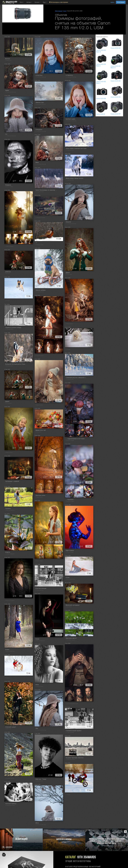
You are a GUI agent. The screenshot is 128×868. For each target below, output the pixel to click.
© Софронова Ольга (40, 292)
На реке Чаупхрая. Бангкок (75, 758)
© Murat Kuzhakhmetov (10, 510)
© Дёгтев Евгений (39, 781)
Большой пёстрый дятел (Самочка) (16, 364)
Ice (6, 134)
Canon (65, 11)
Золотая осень (40, 495)
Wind (37, 823)
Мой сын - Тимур (41, 779)
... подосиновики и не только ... (76, 439)
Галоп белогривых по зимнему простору (46, 190)
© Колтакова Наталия (70, 640)
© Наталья (8, 301)
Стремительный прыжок (74, 731)
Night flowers (70, 550)
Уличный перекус (11, 804)
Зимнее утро (40, 103)
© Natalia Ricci (8, 61)
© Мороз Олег (8, 729)
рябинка (8, 272)
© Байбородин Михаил (70, 760)
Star (37, 728)
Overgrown (39, 130)
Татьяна (8, 509)
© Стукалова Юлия (70, 150)
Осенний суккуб (11, 727)
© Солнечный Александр (41, 77)
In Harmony (69, 75)
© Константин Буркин (10, 601)
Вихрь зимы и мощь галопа (74, 178)
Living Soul (39, 75)
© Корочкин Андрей (70, 441)
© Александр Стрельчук (41, 104)
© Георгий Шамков (9, 246)
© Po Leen (8, 274)
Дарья (68, 273)
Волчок (8, 59)
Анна (37, 685)
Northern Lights (71, 119)
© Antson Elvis (39, 432)
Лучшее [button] (37, 2)
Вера (37, 162)
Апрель (8, 552)
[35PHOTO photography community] (10, 2)
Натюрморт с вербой (12, 481)
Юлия (68, 578)
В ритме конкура (41, 588)
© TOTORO (68, 350)
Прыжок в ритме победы (13, 328)
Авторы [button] (29, 2)
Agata (7, 90)
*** (36, 243)
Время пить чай (41, 430)
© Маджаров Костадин (40, 218)
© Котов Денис (69, 274)
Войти (112, 2)
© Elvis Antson (8, 483)
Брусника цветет (71, 638)
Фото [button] (22, 2)
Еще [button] (45, 2)
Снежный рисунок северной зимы (76, 378)
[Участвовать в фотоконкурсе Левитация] (21, 840)
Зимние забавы (41, 290)
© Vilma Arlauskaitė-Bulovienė (72, 704)
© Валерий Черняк (39, 245)
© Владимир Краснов (10, 778)
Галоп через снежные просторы (76, 149)
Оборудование (59, 11)
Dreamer (68, 222)
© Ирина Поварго (69, 324)
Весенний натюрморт (73, 605)
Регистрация (121, 2)
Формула (8, 185)
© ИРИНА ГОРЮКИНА (10, 554)
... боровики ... (71, 500)
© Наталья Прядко (9, 187)
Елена (7, 650)
